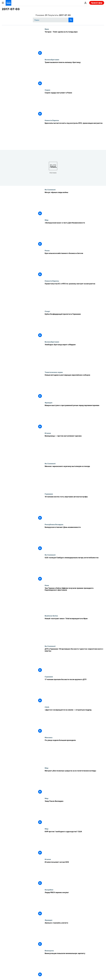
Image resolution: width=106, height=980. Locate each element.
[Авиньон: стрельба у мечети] (74, 934)
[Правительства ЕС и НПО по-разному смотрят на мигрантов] (74, 295)
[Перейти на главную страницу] (8, 3)
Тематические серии (54, 372)
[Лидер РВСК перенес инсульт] (74, 904)
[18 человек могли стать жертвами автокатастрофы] (74, 508)
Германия (49, 494)
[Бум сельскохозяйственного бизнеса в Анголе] (74, 265)
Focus (47, 250)
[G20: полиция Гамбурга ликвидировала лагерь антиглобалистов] (74, 569)
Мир (47, 220)
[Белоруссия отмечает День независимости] (74, 539)
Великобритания (52, 60)
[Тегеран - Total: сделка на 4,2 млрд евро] (74, 43)
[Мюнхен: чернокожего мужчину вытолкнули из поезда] (74, 478)
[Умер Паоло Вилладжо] (74, 813)
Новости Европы (52, 120)
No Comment (50, 190)
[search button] (71, 20)
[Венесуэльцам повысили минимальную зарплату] (74, 965)
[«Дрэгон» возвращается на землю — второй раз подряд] (74, 721)
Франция (48, 403)
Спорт (47, 311)
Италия (48, 433)
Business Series (51, 616)
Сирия (47, 90)
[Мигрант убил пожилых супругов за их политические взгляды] (74, 782)
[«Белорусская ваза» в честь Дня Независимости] (74, 234)
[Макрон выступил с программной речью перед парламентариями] (74, 417)
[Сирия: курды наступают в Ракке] (74, 104)
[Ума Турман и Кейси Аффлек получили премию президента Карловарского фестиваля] (74, 600)
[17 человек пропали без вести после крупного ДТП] (74, 691)
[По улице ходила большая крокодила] (74, 752)
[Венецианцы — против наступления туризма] (74, 447)
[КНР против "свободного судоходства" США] (74, 843)
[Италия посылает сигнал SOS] (74, 873)
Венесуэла (49, 951)
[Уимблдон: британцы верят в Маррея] (74, 356)
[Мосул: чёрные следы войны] (74, 204)
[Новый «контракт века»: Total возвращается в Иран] (74, 630)
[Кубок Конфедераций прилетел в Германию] (74, 326)
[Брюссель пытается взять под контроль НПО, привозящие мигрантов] (74, 135)
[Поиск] (53, 20)
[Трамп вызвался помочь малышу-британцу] (74, 74)
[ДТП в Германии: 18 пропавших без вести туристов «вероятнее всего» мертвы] (74, 660)
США (47, 707)
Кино (47, 585)
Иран (47, 29)
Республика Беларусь (54, 524)
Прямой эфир (97, 3)
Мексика (49, 737)
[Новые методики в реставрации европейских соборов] (74, 386)
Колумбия (49, 890)
